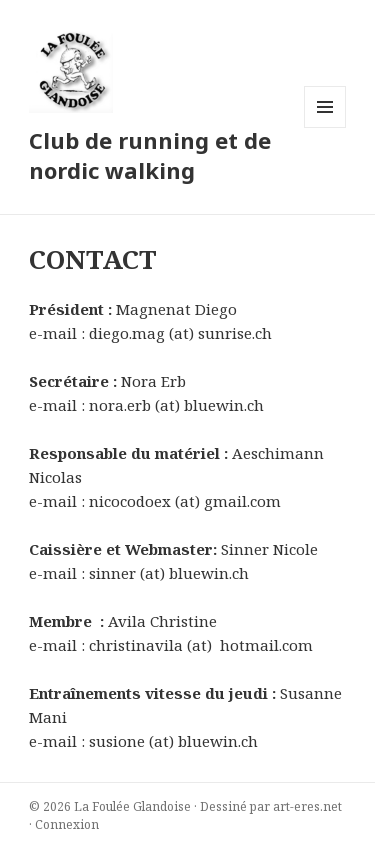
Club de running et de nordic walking (150, 155)
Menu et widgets (325, 127)
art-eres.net (307, 806)
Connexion (67, 824)
